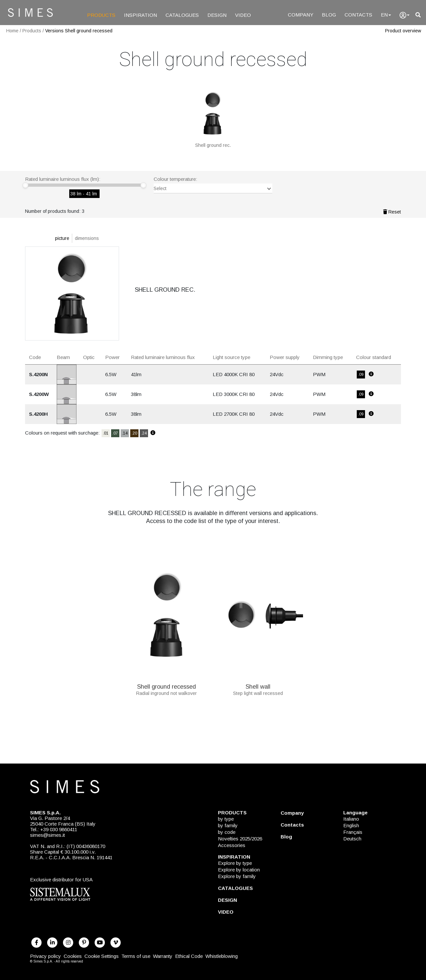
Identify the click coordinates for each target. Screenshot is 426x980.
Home (12, 31)
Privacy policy (46, 956)
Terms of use (136, 956)
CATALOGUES (182, 15)
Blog (286, 837)
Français (353, 832)
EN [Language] (386, 15)
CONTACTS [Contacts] (358, 15)
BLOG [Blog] (329, 15)
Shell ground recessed (166, 684)
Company (292, 813)
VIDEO (243, 15)
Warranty (163, 956)
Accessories (232, 845)
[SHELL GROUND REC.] (213, 117)
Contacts (292, 825)
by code (227, 832)
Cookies (73, 956)
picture (62, 238)
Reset (392, 212)
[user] (405, 15)
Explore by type (235, 863)
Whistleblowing (222, 956)
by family (228, 825)
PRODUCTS (101, 15)
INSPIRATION (140, 15)
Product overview (403, 31)
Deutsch (352, 839)
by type (226, 819)
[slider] (25, 185)
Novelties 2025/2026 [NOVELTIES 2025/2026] (240, 839)
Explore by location (239, 870)
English (351, 825)
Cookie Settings (102, 956)
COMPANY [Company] (301, 15)
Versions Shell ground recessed (79, 31)
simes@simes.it (47, 835)
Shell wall (258, 684)
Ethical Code (189, 956)
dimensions (87, 238)
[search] (418, 15)
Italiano (351, 819)
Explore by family (237, 876)
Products (32, 31)
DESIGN (217, 15)
